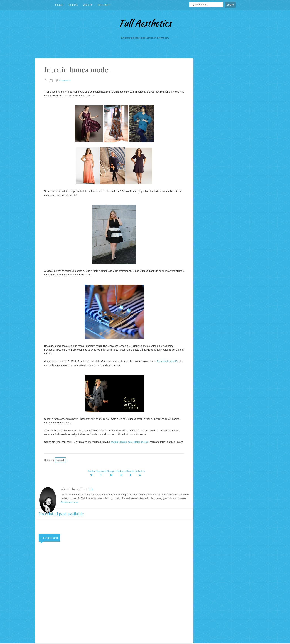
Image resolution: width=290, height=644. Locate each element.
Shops (73, 5)
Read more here (70, 502)
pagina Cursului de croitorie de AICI (130, 442)
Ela (91, 489)
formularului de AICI (168, 361)
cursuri (61, 460)
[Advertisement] (114, 617)
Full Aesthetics (145, 23)
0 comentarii (65, 80)
